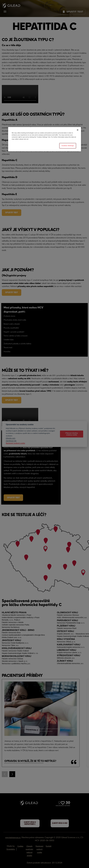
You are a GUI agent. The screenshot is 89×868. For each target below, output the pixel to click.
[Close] (78, 130)
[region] (45, 139)
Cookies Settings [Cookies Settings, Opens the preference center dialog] (68, 146)
